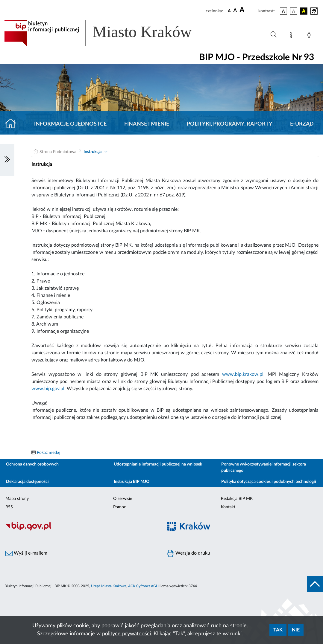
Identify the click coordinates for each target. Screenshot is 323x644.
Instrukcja (92, 152)
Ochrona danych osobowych (32, 464)
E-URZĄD (302, 124)
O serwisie (123, 499)
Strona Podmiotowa (58, 152)
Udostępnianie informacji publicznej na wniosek (158, 464)
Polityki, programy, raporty (230, 124)
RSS (9, 507)
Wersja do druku (189, 553)
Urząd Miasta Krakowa (109, 586)
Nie (296, 630)
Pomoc (120, 507)
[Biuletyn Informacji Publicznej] (81, 530)
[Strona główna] (13, 124)
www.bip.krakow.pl (243, 374)
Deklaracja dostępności (27, 482)
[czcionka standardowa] (229, 11)
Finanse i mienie (147, 124)
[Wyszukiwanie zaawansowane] (274, 35)
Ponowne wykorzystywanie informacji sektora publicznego (264, 467)
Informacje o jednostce (70, 124)
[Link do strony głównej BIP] (107, 33)
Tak (278, 630)
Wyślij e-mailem (26, 553)
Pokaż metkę (48, 453)
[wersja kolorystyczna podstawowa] (283, 11)
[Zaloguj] (310, 36)
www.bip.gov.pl (48, 389)
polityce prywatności (126, 634)
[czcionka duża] (248, 10)
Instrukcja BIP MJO (132, 482)
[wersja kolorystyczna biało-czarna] (294, 11)
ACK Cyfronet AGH (143, 586)
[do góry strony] (315, 584)
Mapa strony (17, 499)
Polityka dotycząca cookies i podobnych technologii (269, 482)
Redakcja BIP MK (237, 499)
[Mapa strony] (292, 36)
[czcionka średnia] (235, 11)
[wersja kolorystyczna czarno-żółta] (304, 11)
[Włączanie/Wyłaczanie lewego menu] (7, 160)
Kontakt (228, 507)
